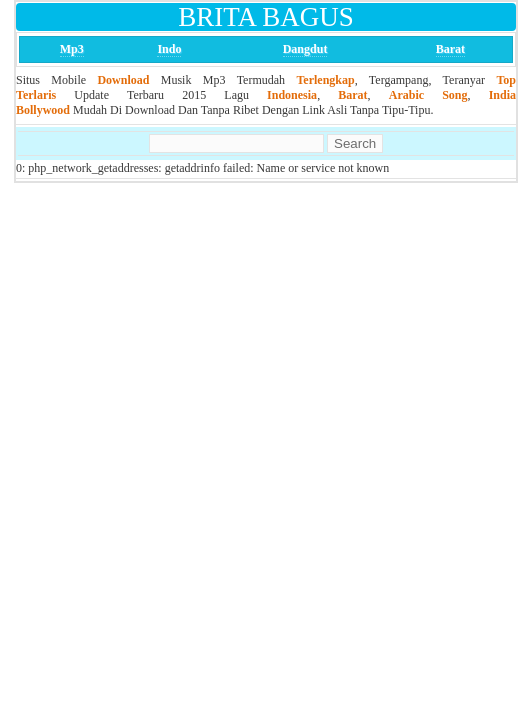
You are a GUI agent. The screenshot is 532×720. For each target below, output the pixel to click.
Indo (169, 49)
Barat (450, 49)
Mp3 (72, 49)
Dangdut (305, 49)
